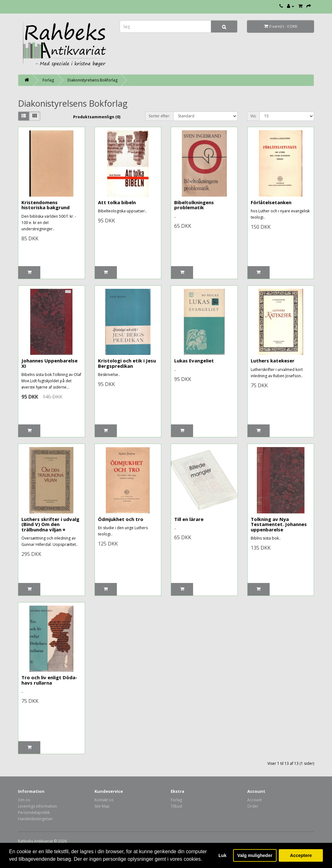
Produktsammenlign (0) (97, 117)
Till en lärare (189, 519)
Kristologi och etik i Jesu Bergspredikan (127, 363)
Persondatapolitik (34, 812)
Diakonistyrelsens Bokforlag (92, 80)
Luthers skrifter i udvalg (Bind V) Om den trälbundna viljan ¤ (50, 524)
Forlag (48, 80)
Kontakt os (104, 800)
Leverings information (37, 806)
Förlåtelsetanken (271, 202)
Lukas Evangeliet (194, 361)
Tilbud (176, 806)
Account (255, 800)
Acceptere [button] (301, 855)
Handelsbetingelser (35, 819)
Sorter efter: (159, 116)
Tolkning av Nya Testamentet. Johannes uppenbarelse (279, 524)
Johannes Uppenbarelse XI (49, 363)
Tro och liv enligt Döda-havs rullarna (49, 680)
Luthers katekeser (273, 361)
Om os (24, 800)
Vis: (253, 116)
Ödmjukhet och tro (121, 519)
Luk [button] (223, 855)
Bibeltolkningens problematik (194, 205)
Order (253, 806)
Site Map (102, 806)
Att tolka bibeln (117, 202)
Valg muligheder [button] (255, 855)
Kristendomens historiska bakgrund (46, 205)
